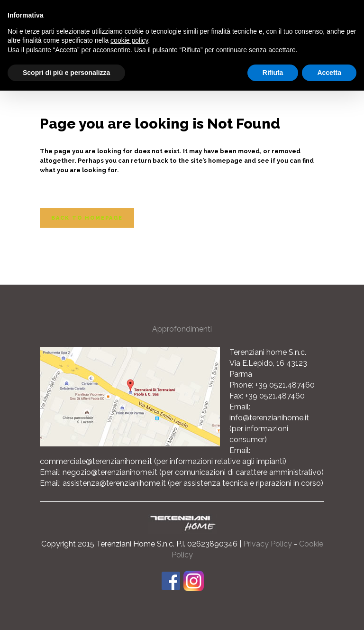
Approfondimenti (182, 329)
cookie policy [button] (129, 40)
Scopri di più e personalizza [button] (66, 73)
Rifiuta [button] (273, 73)
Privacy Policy (268, 544)
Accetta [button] (329, 73)
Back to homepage (87, 218)
